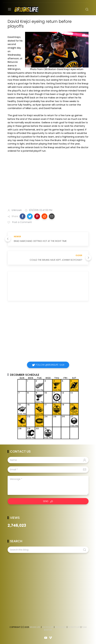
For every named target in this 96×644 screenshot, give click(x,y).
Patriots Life (74, 627)
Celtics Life (48, 627)
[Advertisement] (48, 181)
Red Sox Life (61, 627)
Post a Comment (22, 222)
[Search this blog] (48, 550)
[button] (23, 216)
